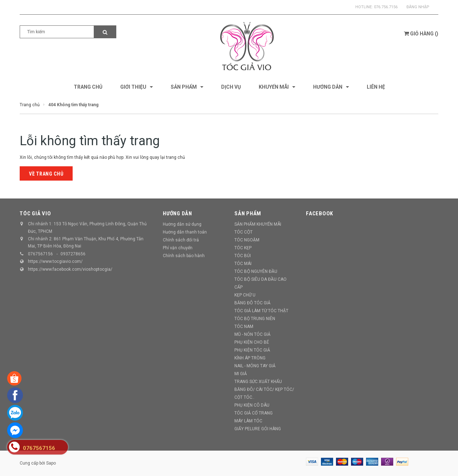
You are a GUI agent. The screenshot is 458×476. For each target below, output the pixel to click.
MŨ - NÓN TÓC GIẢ (252, 334)
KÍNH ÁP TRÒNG (250, 358)
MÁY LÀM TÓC (248, 421)
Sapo (51, 463)
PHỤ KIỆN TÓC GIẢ (252, 350)
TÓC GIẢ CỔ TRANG (254, 413)
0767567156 (40, 254)
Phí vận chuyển (178, 248)
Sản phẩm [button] (248, 214)
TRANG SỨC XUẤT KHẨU (258, 382)
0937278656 (73, 254)
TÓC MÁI (243, 264)
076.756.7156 (386, 7)
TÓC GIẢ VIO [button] (35, 214)
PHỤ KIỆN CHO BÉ (252, 342)
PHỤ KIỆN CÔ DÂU (252, 405)
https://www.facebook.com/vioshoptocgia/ (70, 269)
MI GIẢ (241, 374)
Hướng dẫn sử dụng (182, 224)
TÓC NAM (244, 327)
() (421, 34)
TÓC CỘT (243, 232)
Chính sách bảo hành (184, 256)
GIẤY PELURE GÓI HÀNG (258, 429)
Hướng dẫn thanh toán (185, 232)
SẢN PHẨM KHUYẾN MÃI (258, 224)
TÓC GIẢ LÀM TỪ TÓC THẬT (261, 311)
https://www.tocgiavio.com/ (55, 261)
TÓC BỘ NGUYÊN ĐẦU (256, 271)
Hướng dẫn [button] (177, 214)
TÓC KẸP (243, 248)
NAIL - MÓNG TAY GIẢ (255, 366)
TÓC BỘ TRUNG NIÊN (255, 319)
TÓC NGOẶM (247, 240)
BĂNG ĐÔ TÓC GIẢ (252, 303)
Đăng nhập (418, 7)
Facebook (320, 214)
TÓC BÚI (243, 256)
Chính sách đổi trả (181, 240)
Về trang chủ (46, 174)
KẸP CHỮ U (245, 295)
